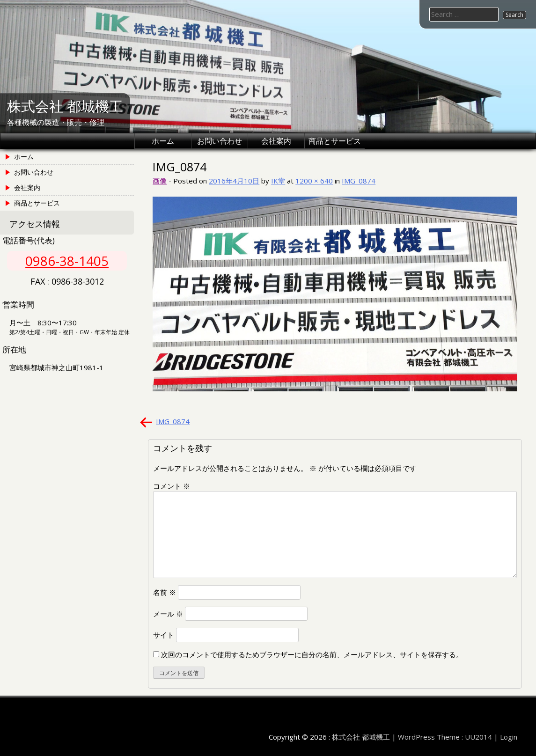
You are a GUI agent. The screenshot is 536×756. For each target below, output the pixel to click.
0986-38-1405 (67, 261)
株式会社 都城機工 (65, 106)
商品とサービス (335, 141)
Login (509, 737)
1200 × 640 (314, 181)
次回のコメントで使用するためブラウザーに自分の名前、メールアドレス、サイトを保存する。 (312, 654)
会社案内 (276, 141)
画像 (160, 181)
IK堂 (278, 181)
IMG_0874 (359, 181)
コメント (172, 486)
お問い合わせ (220, 141)
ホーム (163, 141)
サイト (164, 635)
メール (168, 614)
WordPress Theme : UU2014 (445, 737)
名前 (165, 592)
